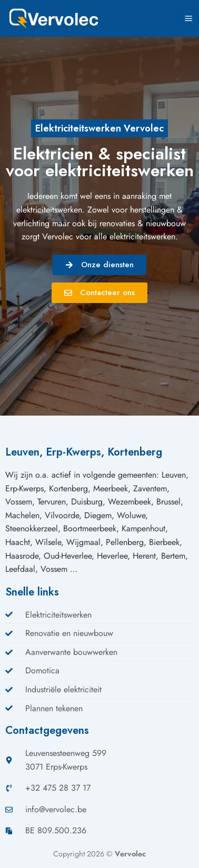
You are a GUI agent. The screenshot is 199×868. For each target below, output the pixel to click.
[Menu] (189, 18)
